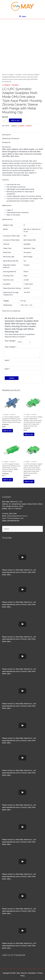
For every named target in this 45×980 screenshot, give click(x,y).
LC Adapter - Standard (14, 75)
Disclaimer (32, 973)
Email (7, 369)
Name (7, 360)
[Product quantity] (5, 120)
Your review (10, 347)
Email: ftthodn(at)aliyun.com (13, 518)
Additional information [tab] (11, 138)
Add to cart (15, 120)
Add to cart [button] (7, 431)
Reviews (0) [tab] (6, 142)
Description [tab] (6, 135)
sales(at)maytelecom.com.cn (17, 516)
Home (4, 75)
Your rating (10, 341)
